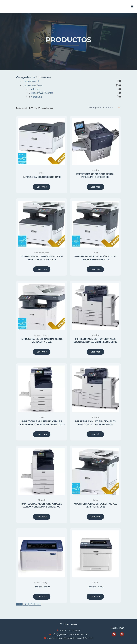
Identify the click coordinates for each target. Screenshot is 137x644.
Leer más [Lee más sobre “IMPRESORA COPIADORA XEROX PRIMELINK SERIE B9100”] (95, 187)
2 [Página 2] (26, 605)
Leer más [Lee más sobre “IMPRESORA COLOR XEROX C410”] (42, 187)
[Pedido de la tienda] (104, 108)
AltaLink (35, 89)
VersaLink (36, 97)
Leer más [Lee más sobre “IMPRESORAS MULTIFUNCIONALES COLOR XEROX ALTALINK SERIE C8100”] (95, 352)
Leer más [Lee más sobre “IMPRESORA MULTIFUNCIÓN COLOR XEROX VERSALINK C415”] (42, 270)
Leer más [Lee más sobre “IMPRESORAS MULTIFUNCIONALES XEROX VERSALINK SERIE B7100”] (42, 518)
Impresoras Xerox (33, 85)
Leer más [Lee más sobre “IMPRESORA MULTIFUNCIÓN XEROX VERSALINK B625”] (42, 352)
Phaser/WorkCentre (42, 93)
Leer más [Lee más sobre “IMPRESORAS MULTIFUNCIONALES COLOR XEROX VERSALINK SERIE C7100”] (42, 435)
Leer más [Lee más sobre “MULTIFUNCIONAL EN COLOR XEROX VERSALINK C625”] (95, 518)
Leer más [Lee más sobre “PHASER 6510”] (95, 598)
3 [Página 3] (32, 605)
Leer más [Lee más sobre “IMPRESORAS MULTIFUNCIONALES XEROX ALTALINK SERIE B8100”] (95, 435)
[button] (132, 7)
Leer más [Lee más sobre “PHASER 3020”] (42, 598)
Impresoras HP (31, 81)
